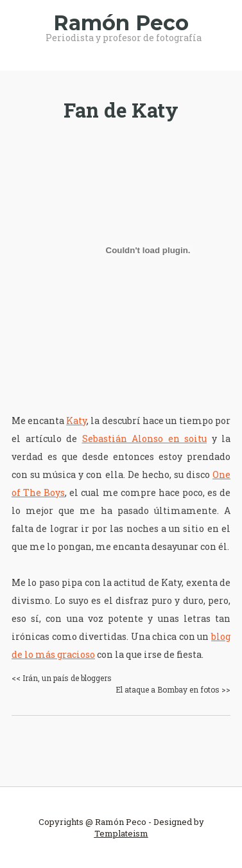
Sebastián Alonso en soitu (145, 438)
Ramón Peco (121, 23)
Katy (76, 421)
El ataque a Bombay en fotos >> (173, 689)
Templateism (121, 833)
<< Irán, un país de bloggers (62, 678)
